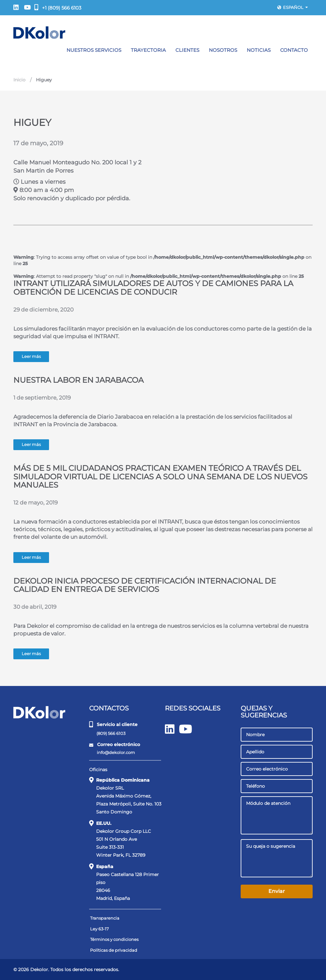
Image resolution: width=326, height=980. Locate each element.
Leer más (31, 356)
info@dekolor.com (113, 753)
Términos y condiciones (114, 939)
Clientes (187, 50)
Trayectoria (148, 50)
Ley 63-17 (99, 929)
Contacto (294, 50)
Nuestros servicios (94, 50)
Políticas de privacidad (114, 950)
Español (293, 7)
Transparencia (105, 918)
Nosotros (223, 50)
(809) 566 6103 (108, 733)
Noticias (259, 50)
